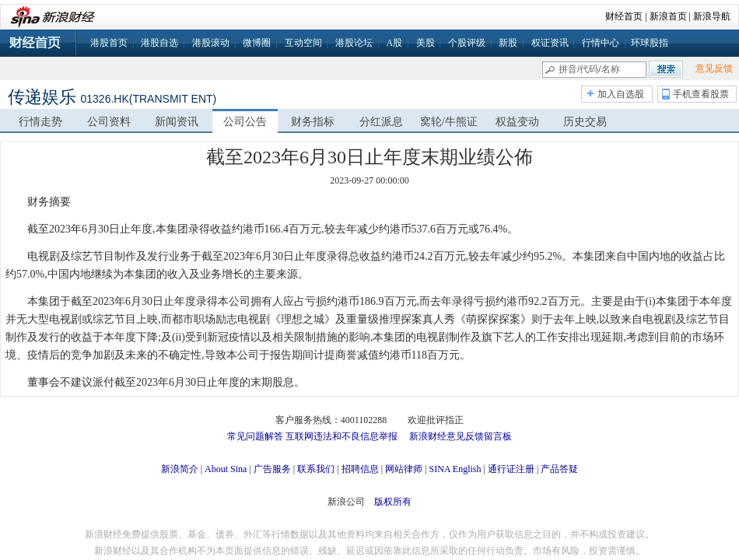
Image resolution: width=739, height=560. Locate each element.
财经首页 (624, 16)
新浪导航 (712, 16)
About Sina (226, 469)
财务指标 (313, 122)
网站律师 (404, 469)
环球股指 (650, 43)
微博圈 (257, 43)
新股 (508, 43)
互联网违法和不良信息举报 (341, 436)
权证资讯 (550, 43)
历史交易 (585, 122)
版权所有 (393, 502)
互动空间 (303, 43)
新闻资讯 (177, 122)
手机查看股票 (701, 94)
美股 (426, 43)
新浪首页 (668, 16)
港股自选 (159, 43)
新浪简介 (180, 469)
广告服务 (272, 469)
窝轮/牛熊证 (449, 122)
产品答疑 (559, 469)
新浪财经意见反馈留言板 (461, 436)
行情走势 (40, 122)
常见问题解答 (255, 436)
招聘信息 (360, 469)
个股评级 (467, 43)
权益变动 (517, 122)
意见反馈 (714, 68)
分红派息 (381, 122)
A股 (394, 43)
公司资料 (109, 122)
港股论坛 (354, 43)
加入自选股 (621, 94)
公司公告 (245, 122)
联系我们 (316, 469)
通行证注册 (511, 469)
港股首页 (109, 43)
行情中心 (601, 43)
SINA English (455, 469)
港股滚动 (211, 43)
